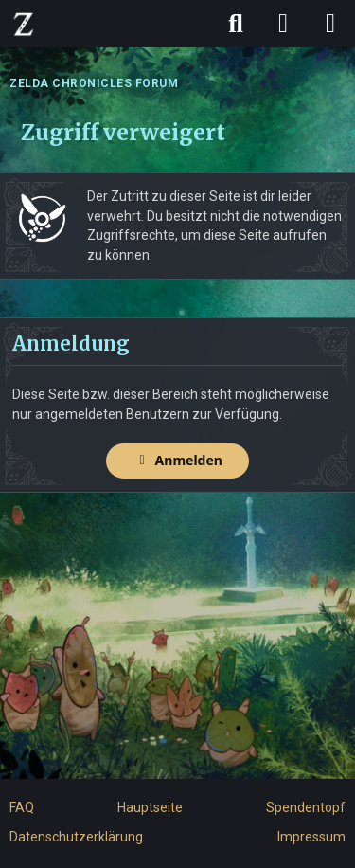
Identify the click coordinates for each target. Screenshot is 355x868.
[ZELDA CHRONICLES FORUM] (24, 24)
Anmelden (177, 460)
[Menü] (330, 24)
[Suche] (236, 24)
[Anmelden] (283, 24)
